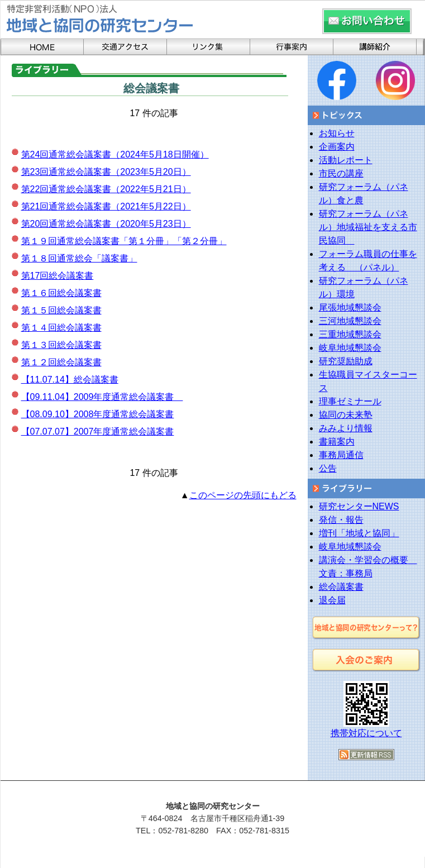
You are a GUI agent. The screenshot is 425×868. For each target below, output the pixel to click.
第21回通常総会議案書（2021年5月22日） (106, 206)
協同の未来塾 (346, 415)
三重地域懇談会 (350, 334)
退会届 (332, 600)
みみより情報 (346, 428)
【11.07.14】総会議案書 (70, 380)
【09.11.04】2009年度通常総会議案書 (102, 397)
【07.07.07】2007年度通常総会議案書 (98, 431)
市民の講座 (341, 173)
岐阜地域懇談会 (350, 348)
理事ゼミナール (350, 401)
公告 (328, 468)
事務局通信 (341, 455)
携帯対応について (366, 733)
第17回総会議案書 (58, 276)
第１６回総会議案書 (61, 293)
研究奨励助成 (346, 361)
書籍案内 (337, 442)
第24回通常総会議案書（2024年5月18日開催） (115, 154)
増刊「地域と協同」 (359, 533)
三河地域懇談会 (350, 321)
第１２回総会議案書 (61, 362)
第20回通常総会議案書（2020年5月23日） (106, 224)
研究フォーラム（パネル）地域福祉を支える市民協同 (368, 227)
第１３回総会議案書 (61, 345)
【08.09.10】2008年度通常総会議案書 (98, 414)
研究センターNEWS (359, 506)
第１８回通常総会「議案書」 (79, 258)
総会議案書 (341, 587)
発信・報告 (341, 520)
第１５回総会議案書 (61, 310)
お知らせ (337, 133)
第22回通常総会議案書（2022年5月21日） (106, 189)
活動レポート (346, 160)
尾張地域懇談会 (350, 307)
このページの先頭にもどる (243, 495)
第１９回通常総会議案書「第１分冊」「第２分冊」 (124, 241)
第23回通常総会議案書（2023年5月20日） (106, 172)
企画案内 (337, 147)
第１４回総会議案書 (61, 328)
